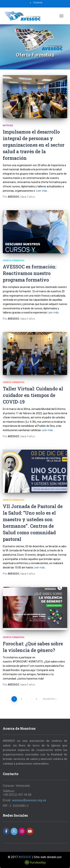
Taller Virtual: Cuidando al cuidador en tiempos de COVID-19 (33, 395)
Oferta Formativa (14, 261)
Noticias (8, 126)
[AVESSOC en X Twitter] (14, 831)
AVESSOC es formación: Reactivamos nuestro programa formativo (30, 273)
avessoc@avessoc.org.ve (29, 800)
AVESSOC (25, 857)
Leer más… (42, 191)
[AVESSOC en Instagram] (22, 831)
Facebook (38, 3)
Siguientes (49, 699)
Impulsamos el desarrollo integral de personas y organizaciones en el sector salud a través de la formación (34, 145)
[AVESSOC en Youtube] (30, 831)
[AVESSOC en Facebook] (6, 831)
